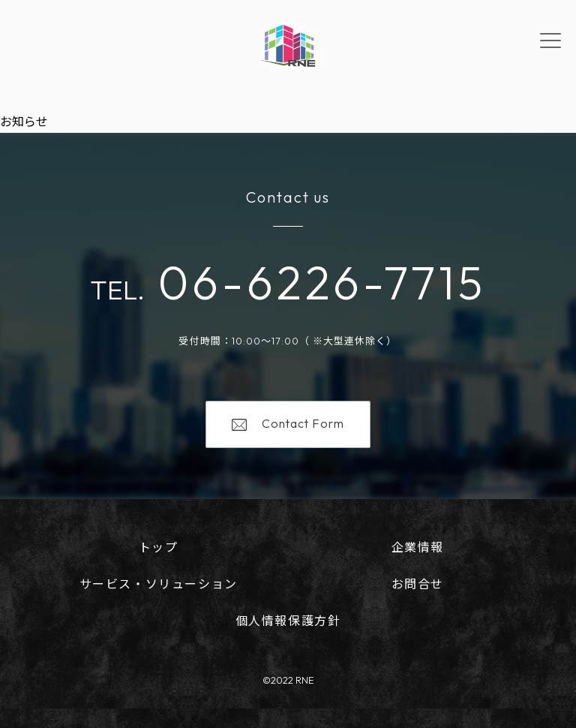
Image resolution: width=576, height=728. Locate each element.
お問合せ (418, 584)
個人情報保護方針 (288, 621)
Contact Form (288, 423)
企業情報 (418, 547)
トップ (159, 547)
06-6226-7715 (315, 283)
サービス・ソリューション (159, 584)
